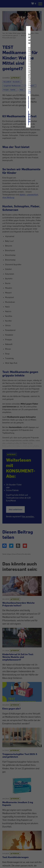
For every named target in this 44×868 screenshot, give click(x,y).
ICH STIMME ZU (29, 102)
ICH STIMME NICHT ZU (29, 118)
